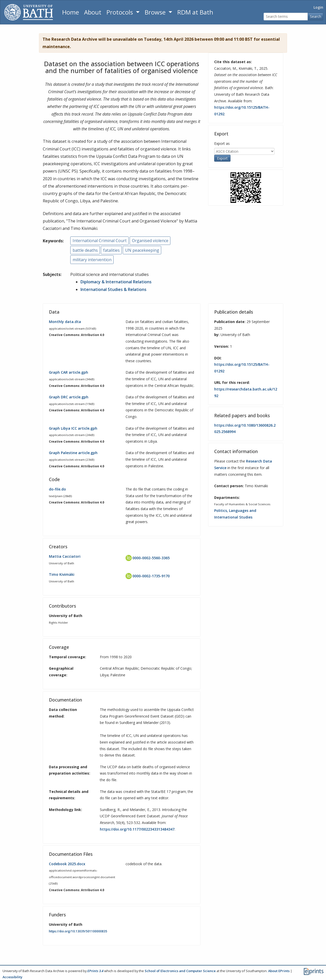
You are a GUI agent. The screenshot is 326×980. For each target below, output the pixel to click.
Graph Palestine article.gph (73, 453)
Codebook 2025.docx (67, 864)
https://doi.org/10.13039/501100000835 (78, 931)
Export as (222, 143)
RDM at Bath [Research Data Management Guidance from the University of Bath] (195, 12)
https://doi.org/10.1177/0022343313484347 (137, 829)
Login (318, 7)
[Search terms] (286, 17)
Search (316, 16)
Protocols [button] (120, 12)
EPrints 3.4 (95, 971)
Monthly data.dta (65, 322)
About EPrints (279, 971)
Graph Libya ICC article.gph (73, 428)
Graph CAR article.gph (69, 372)
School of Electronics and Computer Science (180, 971)
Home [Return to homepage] (71, 12)
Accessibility (12, 977)
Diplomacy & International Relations (116, 282)
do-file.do (57, 489)
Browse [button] (156, 12)
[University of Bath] (29, 12)
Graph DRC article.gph (69, 397)
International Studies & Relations (113, 289)
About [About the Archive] (93, 12)
